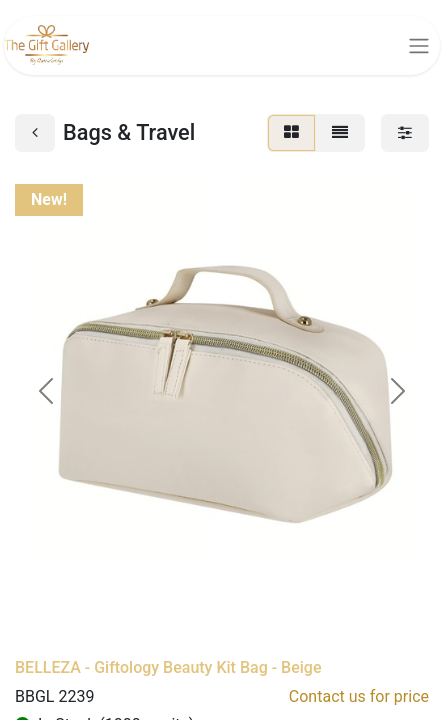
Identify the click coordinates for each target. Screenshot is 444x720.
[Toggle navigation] (419, 45)
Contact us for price (359, 696)
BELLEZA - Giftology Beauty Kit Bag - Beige (168, 667)
